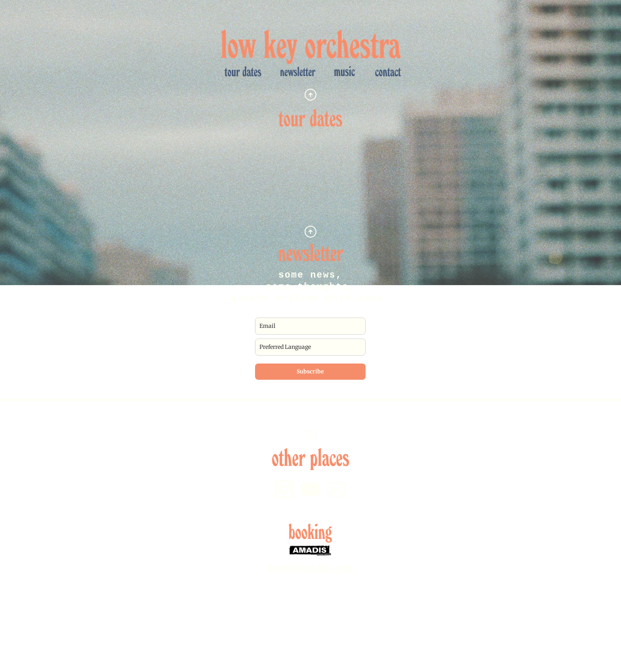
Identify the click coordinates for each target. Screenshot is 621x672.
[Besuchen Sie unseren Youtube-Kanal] (310, 489)
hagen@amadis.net (311, 568)
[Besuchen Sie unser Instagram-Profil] (284, 489)
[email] (310, 326)
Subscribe (310, 371)
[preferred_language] (310, 347)
